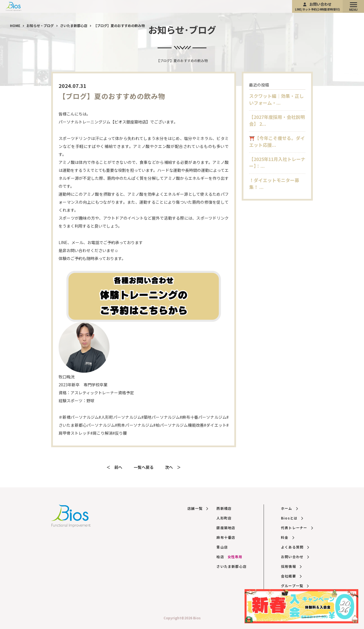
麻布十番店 (226, 537)
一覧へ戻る (144, 467)
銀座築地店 (226, 528)
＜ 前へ (114, 467)
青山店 (222, 547)
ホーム (289, 508)
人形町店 (224, 518)
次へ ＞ (173, 467)
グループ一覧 (295, 586)
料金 (288, 537)
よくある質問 (295, 547)
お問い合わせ (317, 6)
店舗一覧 (198, 508)
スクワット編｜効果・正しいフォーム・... (276, 99)
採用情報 (291, 566)
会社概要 (291, 576)
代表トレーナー (297, 528)
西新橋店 (224, 508)
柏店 (229, 557)
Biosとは (292, 518)
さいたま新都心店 (231, 566)
